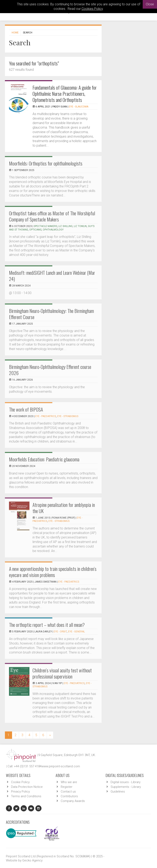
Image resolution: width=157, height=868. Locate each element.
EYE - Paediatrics (46, 416)
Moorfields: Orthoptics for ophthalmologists (46, 163)
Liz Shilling (66, 226)
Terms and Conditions (26, 796)
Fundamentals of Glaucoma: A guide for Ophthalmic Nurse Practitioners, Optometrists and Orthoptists (65, 94)
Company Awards (73, 801)
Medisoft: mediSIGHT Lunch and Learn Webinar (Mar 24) (52, 276)
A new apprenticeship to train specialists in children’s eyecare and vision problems (53, 572)
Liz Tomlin (80, 226)
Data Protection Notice (27, 787)
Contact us (68, 792)
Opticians (35, 230)
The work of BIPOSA (26, 409)
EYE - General (76, 632)
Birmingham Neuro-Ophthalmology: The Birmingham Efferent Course (51, 314)
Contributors (69, 796)
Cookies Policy (92, 9)
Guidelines (118, 792)
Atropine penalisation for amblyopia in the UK (64, 508)
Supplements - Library (126, 787)
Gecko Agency (32, 860)
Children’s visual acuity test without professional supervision (62, 673)
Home (15, 33)
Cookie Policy (20, 782)
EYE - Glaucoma (79, 107)
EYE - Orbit (60, 632)
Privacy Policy (20, 792)
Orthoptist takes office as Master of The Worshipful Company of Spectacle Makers (52, 216)
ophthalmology (53, 230)
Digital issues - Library (126, 782)
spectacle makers (45, 226)
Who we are (69, 782)
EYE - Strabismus (68, 416)
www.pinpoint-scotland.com (61, 766)
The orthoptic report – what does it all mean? (47, 625)
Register (67, 787)
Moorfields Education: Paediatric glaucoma (44, 459)
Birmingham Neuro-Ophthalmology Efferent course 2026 (50, 370)
